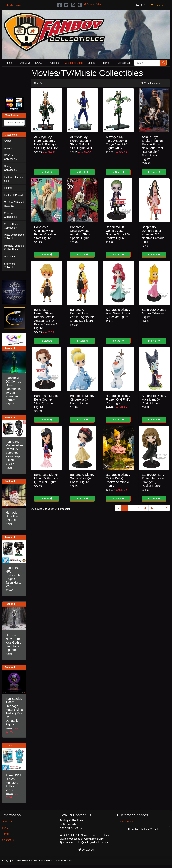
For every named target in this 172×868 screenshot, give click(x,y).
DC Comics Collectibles (10, 157)
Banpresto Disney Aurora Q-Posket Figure (154, 313)
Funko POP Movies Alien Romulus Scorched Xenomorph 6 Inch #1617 (14, 453)
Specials (10, 745)
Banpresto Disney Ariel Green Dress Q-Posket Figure (118, 313)
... (159, 508)
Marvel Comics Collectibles (12, 226)
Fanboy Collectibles (33, 861)
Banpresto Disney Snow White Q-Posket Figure (82, 478)
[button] (15, 5)
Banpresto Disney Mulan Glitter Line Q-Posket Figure (46, 478)
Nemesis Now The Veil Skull (12, 516)
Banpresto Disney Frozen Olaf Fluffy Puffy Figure (118, 399)
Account (54, 63)
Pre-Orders (10, 257)
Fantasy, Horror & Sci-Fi (14, 179)
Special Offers (74, 63)
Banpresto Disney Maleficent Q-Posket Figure (154, 399)
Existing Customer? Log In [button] (143, 829)
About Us (25, 63)
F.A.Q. (38, 63)
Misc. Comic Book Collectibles (14, 237)
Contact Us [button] (86, 850)
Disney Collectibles (10, 168)
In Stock (47, 172)
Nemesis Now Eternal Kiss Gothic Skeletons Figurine (14, 642)
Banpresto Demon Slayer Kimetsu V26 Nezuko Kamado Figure (153, 234)
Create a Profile (125, 822)
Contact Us (124, 63)
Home (9, 63)
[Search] (147, 63)
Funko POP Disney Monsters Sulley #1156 (13, 783)
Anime (7, 141)
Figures (8, 188)
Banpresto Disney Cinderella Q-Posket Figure (82, 399)
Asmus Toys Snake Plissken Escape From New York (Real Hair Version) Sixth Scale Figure (152, 148)
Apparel (8, 148)
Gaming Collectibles (10, 215)
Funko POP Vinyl (13, 195)
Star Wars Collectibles (10, 266)
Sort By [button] (39, 83)
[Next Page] (166, 508)
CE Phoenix (66, 861)
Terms (106, 63)
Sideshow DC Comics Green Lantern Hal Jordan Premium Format (13, 389)
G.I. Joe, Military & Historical (14, 204)
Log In (91, 63)
